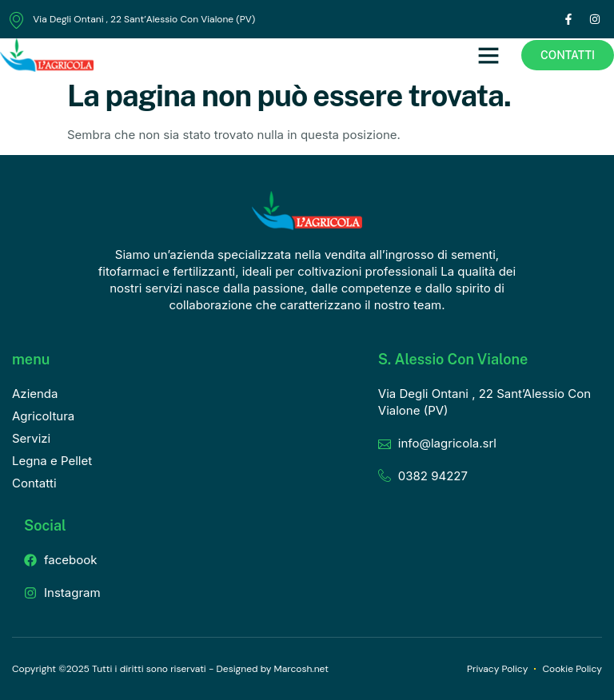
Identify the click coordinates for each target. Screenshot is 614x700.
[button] (488, 55)
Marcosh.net (301, 669)
